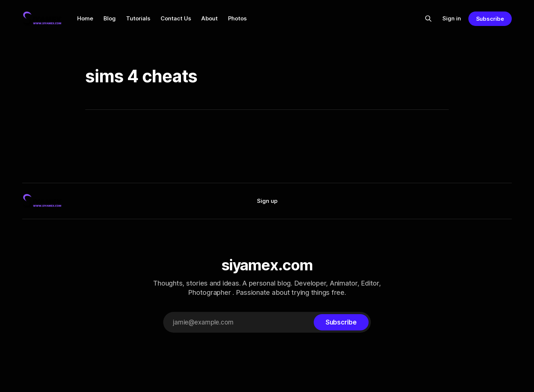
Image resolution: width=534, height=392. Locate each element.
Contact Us (176, 18)
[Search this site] (428, 19)
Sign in (452, 18)
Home (85, 18)
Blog (110, 18)
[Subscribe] (341, 322)
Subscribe (490, 19)
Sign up (267, 201)
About (210, 18)
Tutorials (138, 18)
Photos (237, 18)
